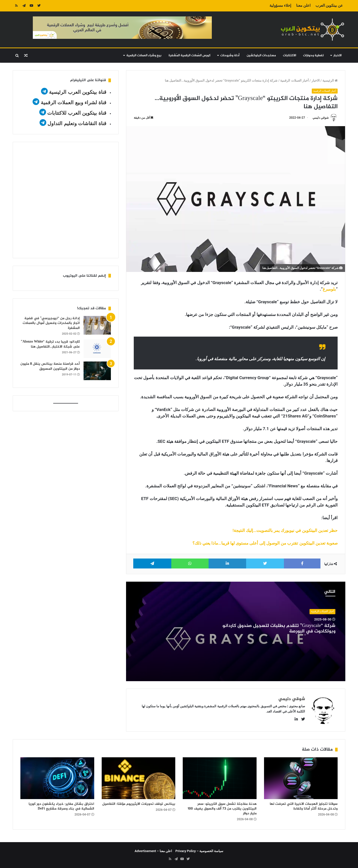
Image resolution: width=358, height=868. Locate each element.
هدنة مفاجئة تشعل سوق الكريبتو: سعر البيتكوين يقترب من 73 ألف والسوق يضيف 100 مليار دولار (222, 809)
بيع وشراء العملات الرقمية (144, 55)
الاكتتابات (290, 55)
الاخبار (337, 55)
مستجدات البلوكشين (261, 55)
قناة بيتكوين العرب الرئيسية (78, 92)
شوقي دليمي (321, 118)
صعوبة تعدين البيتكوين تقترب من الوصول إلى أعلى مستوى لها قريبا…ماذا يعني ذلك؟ (265, 543)
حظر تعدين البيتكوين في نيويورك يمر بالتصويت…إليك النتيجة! (285, 530)
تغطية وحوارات (313, 55)
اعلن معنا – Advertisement (154, 851)
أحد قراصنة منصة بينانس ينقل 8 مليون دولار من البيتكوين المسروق (50, 366)
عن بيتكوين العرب (329, 5)
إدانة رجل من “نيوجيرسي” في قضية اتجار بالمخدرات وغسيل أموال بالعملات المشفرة (51, 323)
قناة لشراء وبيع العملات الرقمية (74, 102)
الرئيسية (330, 80)
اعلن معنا (303, 5)
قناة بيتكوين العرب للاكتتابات (76, 113)
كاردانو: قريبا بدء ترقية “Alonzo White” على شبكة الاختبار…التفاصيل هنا (50, 344)
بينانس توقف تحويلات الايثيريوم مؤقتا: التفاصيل (139, 804)
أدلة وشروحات (230, 55)
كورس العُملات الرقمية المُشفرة (190, 55)
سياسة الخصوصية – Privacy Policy (200, 851)
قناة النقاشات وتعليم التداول (77, 123)
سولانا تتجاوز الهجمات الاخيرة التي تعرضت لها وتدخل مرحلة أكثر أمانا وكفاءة (304, 806)
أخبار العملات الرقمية (294, 80)
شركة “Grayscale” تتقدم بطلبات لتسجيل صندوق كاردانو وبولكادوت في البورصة (279, 629)
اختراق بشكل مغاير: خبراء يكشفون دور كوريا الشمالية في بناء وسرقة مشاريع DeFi (61, 806)
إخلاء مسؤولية (280, 5)
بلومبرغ (329, 289)
